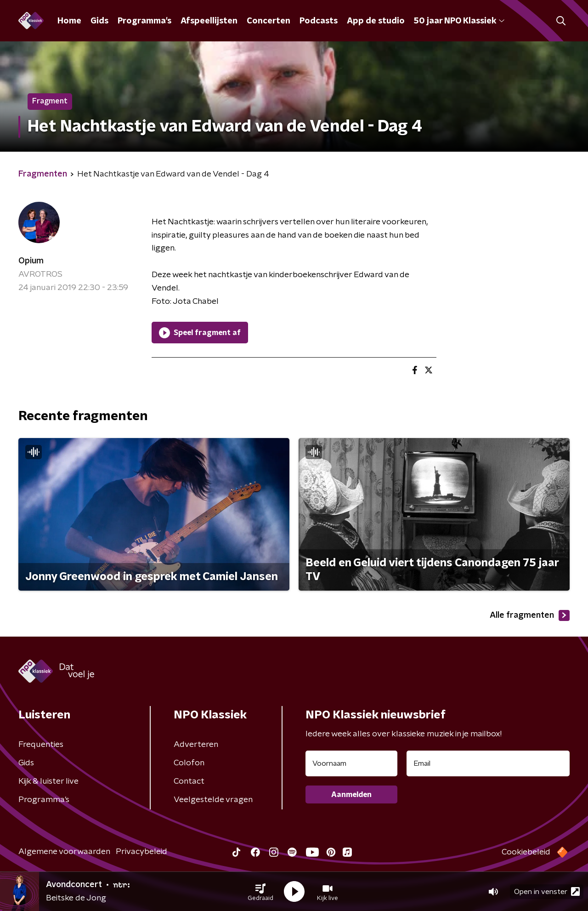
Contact (189, 781)
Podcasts (319, 21)
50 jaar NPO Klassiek (459, 21)
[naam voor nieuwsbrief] (351, 763)
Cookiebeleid (526, 852)
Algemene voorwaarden (64, 852)
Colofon (189, 763)
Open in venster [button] (547, 891)
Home (69, 21)
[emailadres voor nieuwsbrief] (488, 763)
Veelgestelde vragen (213, 800)
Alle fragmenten (530, 615)
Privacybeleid (141, 852)
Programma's (144, 21)
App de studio (376, 21)
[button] (260, 892)
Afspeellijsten (209, 21)
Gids (99, 21)
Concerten (269, 21)
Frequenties (41, 745)
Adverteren (196, 745)
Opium (31, 261)
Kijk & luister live (48, 781)
